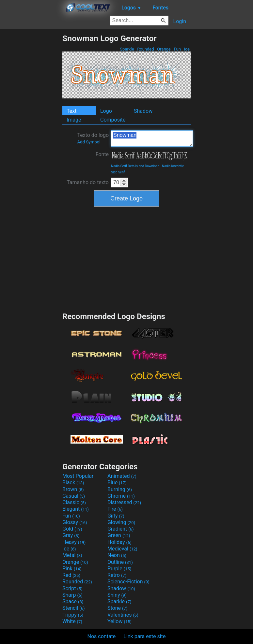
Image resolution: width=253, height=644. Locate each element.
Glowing (121, 522)
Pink (72, 569)
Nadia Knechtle (173, 166)
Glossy (75, 522)
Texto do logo (93, 138)
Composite (113, 120)
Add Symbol (89, 142)
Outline (120, 562)
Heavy (74, 542)
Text (71, 111)
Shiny (117, 595)
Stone (117, 608)
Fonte (102, 154)
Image (74, 120)
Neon (117, 555)
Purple (119, 569)
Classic (74, 502)
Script (72, 588)
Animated (122, 476)
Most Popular (78, 476)
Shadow (143, 111)
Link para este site (144, 636)
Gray (71, 535)
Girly (116, 516)
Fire (115, 509)
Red (71, 575)
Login (180, 21)
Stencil (73, 608)
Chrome (121, 496)
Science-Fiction (128, 582)
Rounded (146, 49)
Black (73, 483)
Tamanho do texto (88, 182)
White (72, 621)
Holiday (119, 542)
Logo (106, 111)
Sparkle (127, 49)
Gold (72, 529)
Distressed (124, 502)
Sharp (72, 595)
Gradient (120, 529)
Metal (72, 555)
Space (73, 601)
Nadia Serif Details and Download (135, 166)
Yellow (119, 621)
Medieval (122, 549)
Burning (120, 489)
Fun (177, 49)
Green (119, 535)
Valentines (123, 615)
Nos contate (102, 636)
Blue (117, 483)
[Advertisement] (31, 131)
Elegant (76, 509)
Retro (117, 575)
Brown (73, 489)
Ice (187, 49)
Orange (164, 49)
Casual (74, 496)
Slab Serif (118, 172)
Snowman (152, 139)
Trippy (73, 615)
